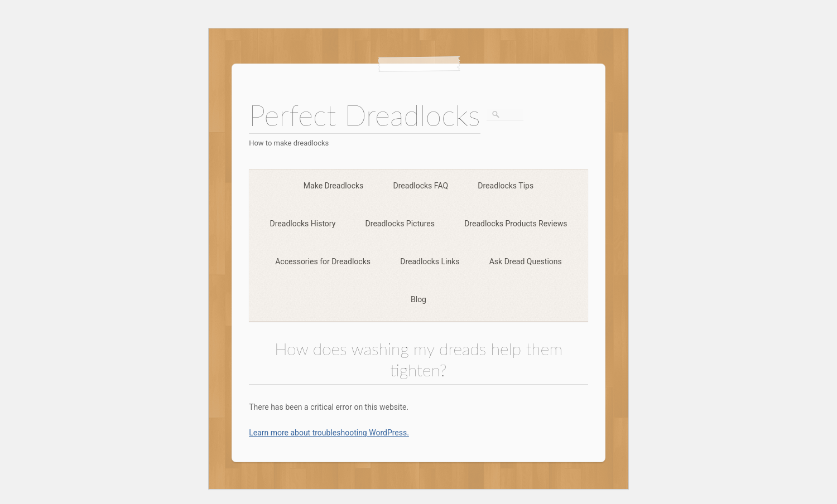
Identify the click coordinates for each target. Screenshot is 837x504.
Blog (419, 299)
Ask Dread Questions (526, 261)
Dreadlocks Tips (506, 186)
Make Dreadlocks (333, 186)
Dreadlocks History (303, 224)
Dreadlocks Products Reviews (516, 224)
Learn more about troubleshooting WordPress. (329, 433)
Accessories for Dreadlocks (323, 261)
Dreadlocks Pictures (400, 224)
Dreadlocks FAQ (421, 186)
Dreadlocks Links (430, 261)
